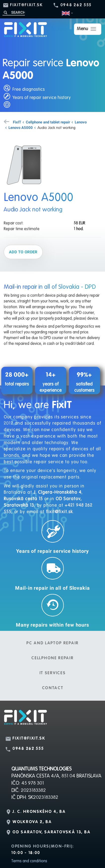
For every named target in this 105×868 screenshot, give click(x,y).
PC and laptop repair (52, 643)
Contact (53, 688)
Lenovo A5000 (21, 127)
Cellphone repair (52, 658)
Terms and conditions (29, 861)
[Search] (14, 12)
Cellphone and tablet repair (48, 122)
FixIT (17, 122)
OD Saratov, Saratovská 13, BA (51, 832)
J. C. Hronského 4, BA (39, 812)
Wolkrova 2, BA (32, 822)
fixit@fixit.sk (26, 5)
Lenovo (81, 122)
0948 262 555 (76, 5)
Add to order (23, 252)
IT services (53, 673)
